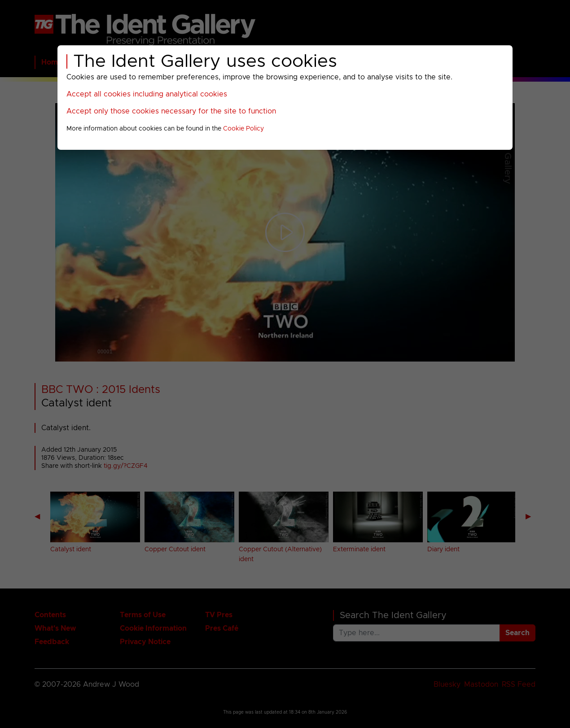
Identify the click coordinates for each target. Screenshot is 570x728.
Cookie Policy (243, 129)
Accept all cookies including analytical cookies (147, 94)
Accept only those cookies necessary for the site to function (171, 111)
